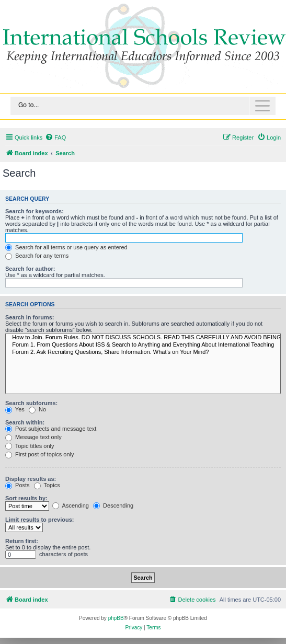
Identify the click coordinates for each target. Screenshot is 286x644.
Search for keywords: (35, 211)
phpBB (116, 618)
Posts (18, 485)
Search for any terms (37, 256)
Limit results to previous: (39, 520)
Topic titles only (30, 446)
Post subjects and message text (51, 429)
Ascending (71, 505)
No (37, 409)
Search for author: (30, 269)
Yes (15, 409)
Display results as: (31, 479)
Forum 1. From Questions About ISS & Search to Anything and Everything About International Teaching (143, 345)
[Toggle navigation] (143, 106)
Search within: (25, 422)
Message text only (33, 437)
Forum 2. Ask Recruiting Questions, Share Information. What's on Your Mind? (143, 352)
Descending (113, 505)
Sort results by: (26, 498)
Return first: (22, 541)
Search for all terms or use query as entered (66, 247)
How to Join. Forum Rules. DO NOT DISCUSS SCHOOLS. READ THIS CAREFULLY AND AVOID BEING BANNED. (143, 338)
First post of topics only (40, 454)
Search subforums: (31, 403)
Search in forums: (30, 317)
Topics (47, 485)
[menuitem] (55, 137)
